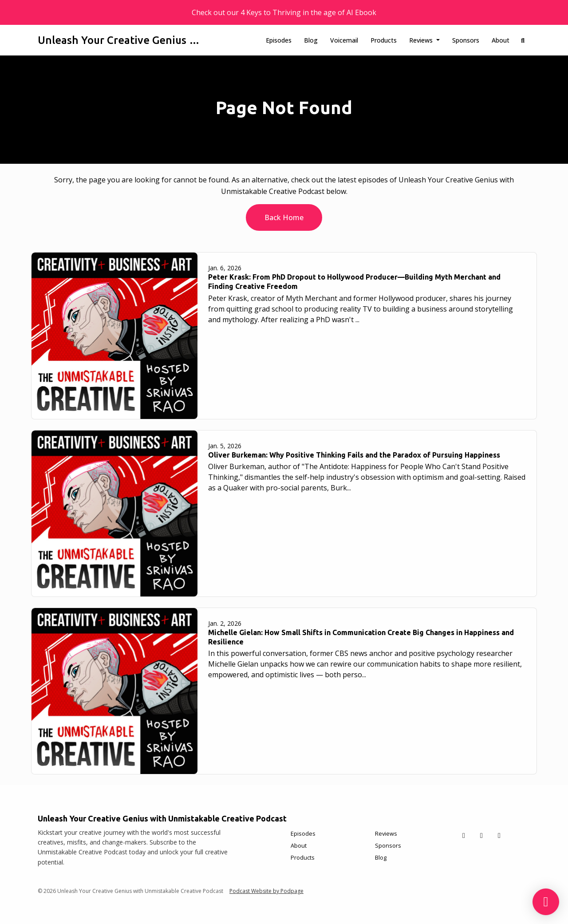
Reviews (422, 40)
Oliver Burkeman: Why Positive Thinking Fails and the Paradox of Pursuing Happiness (354, 455)
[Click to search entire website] (523, 40)
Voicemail (344, 40)
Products (384, 40)
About (501, 40)
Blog (311, 40)
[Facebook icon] (481, 835)
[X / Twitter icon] (464, 835)
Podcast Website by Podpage (266, 891)
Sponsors (466, 40)
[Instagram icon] (499, 835)
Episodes (279, 40)
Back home (284, 217)
